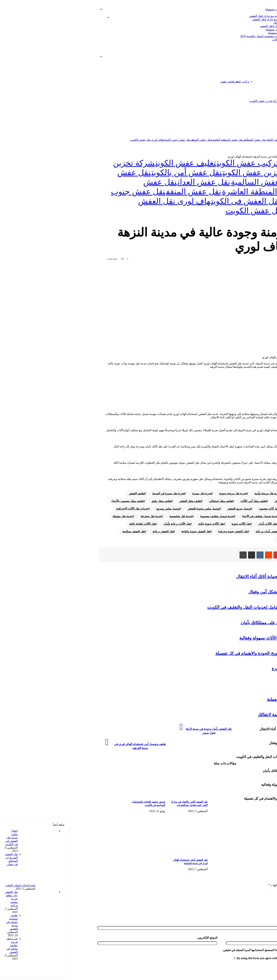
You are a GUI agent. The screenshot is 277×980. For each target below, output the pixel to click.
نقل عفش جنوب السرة (107, 140)
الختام (238, 399)
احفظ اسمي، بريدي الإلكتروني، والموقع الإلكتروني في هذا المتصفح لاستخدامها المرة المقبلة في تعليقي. (212, 954)
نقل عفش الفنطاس (184, 140)
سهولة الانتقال (242, 390)
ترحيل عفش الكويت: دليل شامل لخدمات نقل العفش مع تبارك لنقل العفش (225, 19)
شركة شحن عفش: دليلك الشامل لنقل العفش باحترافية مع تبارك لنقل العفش (224, 16)
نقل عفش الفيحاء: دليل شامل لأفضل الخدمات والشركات (235, 39)
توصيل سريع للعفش (169, 509)
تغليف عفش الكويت (116, 163)
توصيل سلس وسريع (98, 509)
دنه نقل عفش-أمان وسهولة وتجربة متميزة (239, 669)
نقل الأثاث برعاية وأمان (107, 524)
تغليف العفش (67, 493)
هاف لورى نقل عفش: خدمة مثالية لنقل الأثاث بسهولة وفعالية (223, 638)
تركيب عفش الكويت (178, 163)
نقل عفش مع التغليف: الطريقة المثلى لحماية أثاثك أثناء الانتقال (221, 577)
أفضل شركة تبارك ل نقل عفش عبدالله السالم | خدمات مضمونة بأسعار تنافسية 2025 (219, 36)
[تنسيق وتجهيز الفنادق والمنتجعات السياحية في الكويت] (68, 796)
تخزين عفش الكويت (248, 157)
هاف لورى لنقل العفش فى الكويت (195, 201)
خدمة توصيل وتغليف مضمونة (147, 516)
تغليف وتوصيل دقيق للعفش (220, 501)
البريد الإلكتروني (265, 942)
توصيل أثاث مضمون (200, 509)
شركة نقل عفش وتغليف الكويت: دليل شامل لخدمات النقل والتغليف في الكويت (206, 607)
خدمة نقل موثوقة (53, 516)
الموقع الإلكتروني (137, 942)
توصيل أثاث (259, 509)
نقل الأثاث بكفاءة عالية (72, 524)
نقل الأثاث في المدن (254, 531)
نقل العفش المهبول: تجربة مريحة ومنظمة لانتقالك (232, 715)
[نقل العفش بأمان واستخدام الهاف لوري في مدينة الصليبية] (111, 854)
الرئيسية (260, 82)
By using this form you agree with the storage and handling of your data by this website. (218, 962)
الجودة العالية (242, 386)
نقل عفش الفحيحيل (258, 684)
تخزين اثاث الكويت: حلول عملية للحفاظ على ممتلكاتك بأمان (223, 623)
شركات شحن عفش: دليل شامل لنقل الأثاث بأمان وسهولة (229, 9)
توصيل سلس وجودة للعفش (134, 509)
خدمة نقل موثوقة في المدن (250, 524)
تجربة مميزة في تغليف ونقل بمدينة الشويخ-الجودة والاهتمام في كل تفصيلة (210, 653)
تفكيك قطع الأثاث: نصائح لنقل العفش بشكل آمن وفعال (227, 592)
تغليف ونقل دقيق (91, 501)
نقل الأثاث (220, 524)
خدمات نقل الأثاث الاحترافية (62, 509)
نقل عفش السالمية (226, 140)
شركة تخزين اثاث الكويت (225, 101)
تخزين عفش (236, 82)
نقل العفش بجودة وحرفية (163, 531)
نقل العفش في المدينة (220, 539)
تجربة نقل (224, 493)
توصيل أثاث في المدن (232, 509)
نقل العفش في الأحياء (253, 539)
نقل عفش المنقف (131, 140)
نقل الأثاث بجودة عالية (141, 524)
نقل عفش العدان (205, 140)
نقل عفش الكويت (248, 140)
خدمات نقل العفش (255, 516)
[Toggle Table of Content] (262, 376)
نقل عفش (257, 120)
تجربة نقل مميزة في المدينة (98, 493)
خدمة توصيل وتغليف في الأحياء (190, 516)
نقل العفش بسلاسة (64, 531)
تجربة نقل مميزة (132, 493)
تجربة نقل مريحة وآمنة (198, 493)
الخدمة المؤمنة (243, 381)
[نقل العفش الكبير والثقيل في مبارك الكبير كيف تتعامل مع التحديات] (111, 796)
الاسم (271, 927)
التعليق (271, 892)
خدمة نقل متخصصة (111, 516)
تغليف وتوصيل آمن (255, 501)
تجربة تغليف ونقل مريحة (252, 493)
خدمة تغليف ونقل (226, 516)
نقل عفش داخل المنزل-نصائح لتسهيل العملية (236, 699)
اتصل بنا (251, 82)
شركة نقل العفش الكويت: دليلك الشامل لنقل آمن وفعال (236, 23)
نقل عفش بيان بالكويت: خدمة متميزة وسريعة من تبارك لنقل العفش (229, 26)
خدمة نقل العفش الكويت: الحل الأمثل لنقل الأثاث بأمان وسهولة (232, 29)
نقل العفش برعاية (93, 531)
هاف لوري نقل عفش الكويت (77, 140)
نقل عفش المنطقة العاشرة (157, 140)
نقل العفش (228, 531)
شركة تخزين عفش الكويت (195, 101)
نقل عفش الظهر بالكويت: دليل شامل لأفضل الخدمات (238, 13)
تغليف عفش (157, 82)
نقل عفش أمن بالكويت (117, 173)
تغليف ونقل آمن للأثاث (183, 501)
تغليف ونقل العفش (120, 501)
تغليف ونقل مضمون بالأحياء (58, 501)
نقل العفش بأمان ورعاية (200, 531)
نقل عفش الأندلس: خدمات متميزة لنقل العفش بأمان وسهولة (233, 33)
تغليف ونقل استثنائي (151, 501)
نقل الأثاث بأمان (198, 524)
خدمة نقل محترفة (81, 516)
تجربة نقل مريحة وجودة (163, 493)
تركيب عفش (172, 82)
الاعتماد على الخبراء (245, 394)
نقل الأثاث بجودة (171, 524)
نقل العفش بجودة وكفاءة (126, 531)
